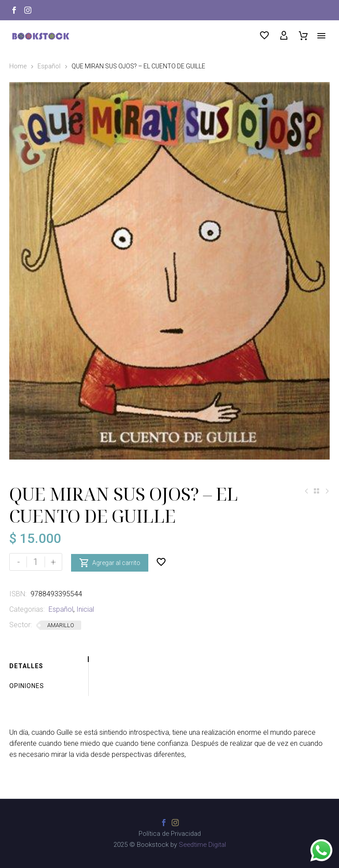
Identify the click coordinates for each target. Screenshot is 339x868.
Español (49, 66)
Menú (321, 36)
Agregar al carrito (110, 562)
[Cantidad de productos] (36, 562)
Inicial (85, 609)
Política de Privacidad (170, 834)
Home (18, 66)
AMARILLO (61, 625)
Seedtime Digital (202, 845)
